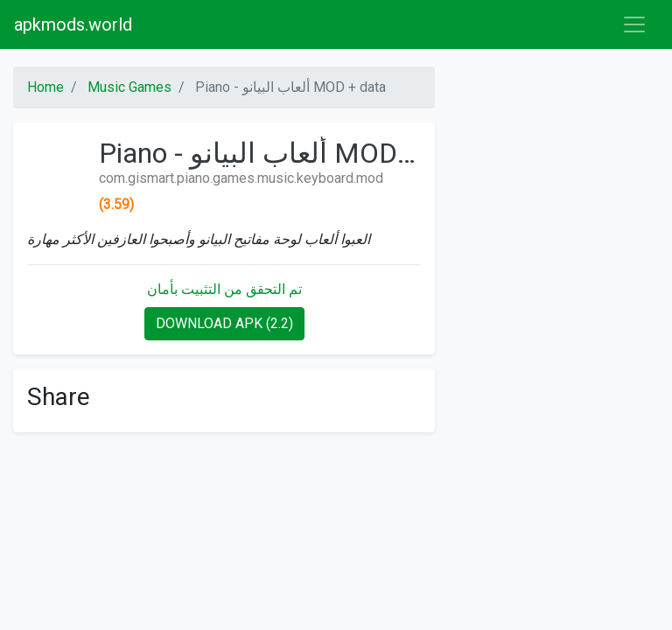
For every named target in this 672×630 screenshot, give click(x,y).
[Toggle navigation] (634, 24)
